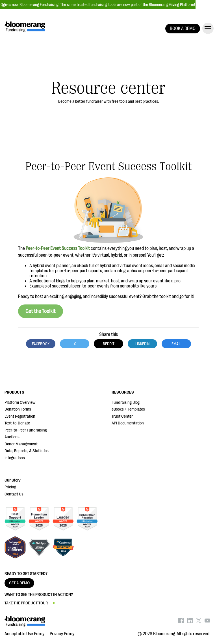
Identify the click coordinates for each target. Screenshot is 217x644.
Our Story (13, 480)
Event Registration (20, 416)
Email (176, 344)
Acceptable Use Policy (24, 634)
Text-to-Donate (17, 423)
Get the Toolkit (41, 311)
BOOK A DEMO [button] (183, 29)
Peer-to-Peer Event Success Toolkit (58, 248)
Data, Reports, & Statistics (27, 451)
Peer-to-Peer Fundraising (26, 430)
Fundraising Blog (126, 402)
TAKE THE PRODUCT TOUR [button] (26, 603)
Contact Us (14, 494)
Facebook (41, 344)
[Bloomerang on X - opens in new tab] (199, 622)
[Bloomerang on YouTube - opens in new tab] (207, 622)
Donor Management (21, 444)
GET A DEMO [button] (19, 583)
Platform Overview (20, 402)
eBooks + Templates (128, 409)
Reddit (109, 344)
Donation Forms (18, 409)
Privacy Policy (62, 634)
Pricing (10, 487)
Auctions (12, 437)
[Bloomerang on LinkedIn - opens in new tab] (190, 622)
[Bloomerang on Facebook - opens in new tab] (181, 622)
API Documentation (128, 423)
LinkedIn (142, 344)
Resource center (108, 88)
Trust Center (122, 416)
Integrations (15, 458)
